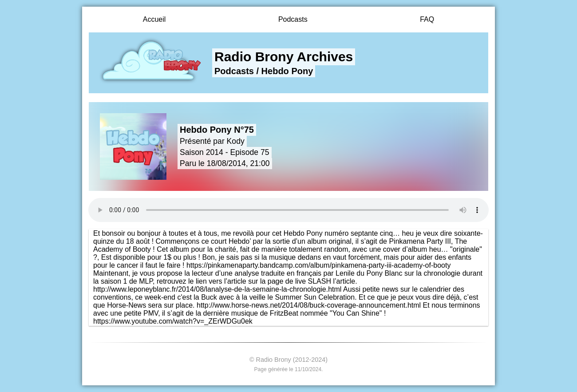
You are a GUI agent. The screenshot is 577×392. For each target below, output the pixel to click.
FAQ (427, 19)
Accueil (154, 19)
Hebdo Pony (287, 71)
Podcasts (293, 19)
